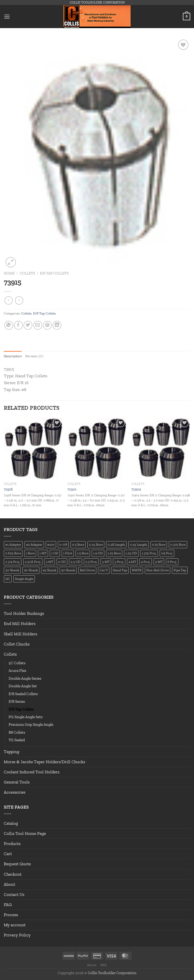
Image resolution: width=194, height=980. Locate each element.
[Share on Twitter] (28, 325)
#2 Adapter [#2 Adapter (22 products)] (34, 545)
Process (11, 915)
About (9, 884)
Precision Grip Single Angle (31, 725)
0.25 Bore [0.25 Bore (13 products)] (96, 545)
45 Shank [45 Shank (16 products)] (50, 570)
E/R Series (17, 702)
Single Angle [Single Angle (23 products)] (24, 579)
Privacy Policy (17, 935)
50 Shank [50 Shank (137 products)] (68, 570)
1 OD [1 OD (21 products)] (55, 553)
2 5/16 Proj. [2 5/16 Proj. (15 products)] (33, 562)
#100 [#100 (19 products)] (51, 545)
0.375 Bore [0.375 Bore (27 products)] (178, 545)
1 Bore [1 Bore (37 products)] (30, 553)
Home (9, 273)
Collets (27, 273)
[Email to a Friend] (38, 325)
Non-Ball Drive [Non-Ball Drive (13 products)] (157, 570)
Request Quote (17, 864)
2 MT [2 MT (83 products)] (50, 562)
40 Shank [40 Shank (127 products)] (31, 570)
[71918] (33, 449)
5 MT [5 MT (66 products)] (159, 562)
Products (12, 844)
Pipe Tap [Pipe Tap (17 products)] (180, 570)
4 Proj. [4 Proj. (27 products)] (146, 562)
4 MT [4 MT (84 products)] (132, 562)
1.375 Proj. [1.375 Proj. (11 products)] (149, 553)
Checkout (13, 874)
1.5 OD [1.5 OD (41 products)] (98, 553)
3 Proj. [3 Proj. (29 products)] (119, 562)
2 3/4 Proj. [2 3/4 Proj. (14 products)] (13, 562)
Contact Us (14, 895)
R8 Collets (17, 732)
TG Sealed (17, 740)
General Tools (17, 782)
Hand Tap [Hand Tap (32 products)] (120, 570)
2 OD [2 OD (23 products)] (62, 562)
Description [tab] (13, 356)
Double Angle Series (25, 679)
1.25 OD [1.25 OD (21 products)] (131, 553)
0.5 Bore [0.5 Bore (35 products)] (78, 545)
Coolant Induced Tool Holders (32, 772)
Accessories (15, 792)
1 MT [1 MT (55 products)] (43, 553)
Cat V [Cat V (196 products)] (104, 570)
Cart (8, 854)
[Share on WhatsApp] (9, 325)
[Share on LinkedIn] (57, 325)
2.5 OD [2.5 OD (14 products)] (76, 562)
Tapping (11, 752)
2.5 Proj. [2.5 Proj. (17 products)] (91, 562)
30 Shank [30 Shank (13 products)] (12, 570)
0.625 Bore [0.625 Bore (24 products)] (13, 553)
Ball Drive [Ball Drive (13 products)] (87, 570)
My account (15, 925)
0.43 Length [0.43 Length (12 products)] (139, 545)
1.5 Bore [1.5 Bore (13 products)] (83, 553)
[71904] (161, 449)
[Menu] (7, 17)
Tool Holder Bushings (24, 614)
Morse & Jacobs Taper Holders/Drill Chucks (44, 762)
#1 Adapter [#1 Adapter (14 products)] (13, 545)
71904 (136, 489)
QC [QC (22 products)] (8, 579)
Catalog (11, 824)
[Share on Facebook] (18, 325)
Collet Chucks (17, 644)
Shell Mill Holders (20, 634)
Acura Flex (17, 671)
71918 (8, 489)
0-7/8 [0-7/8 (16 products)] (63, 545)
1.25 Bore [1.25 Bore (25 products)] (114, 553)
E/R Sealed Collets (23, 694)
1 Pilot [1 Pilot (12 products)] (68, 553)
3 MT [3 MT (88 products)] (106, 562)
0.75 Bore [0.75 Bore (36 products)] (159, 545)
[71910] (97, 449)
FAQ (8, 905)
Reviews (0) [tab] (36, 356)
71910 (72, 489)
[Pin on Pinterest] (47, 325)
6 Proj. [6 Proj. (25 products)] (172, 562)
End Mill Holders (20, 624)
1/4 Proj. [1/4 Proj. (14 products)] (167, 553)
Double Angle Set (23, 686)
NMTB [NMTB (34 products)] (137, 570)
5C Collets (17, 663)
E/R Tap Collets (54, 273)
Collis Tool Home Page (25, 834)
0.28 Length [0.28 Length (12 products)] (116, 545)
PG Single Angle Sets (26, 717)
